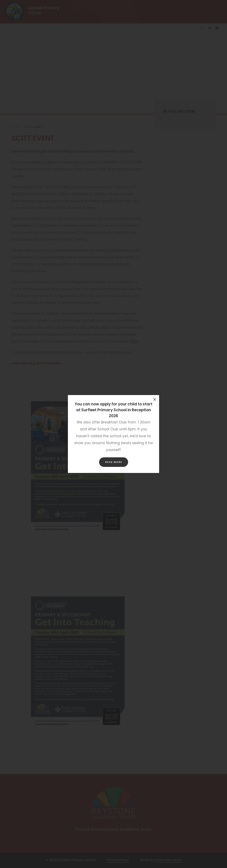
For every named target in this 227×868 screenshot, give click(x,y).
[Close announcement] (155, 400)
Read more (114, 462)
